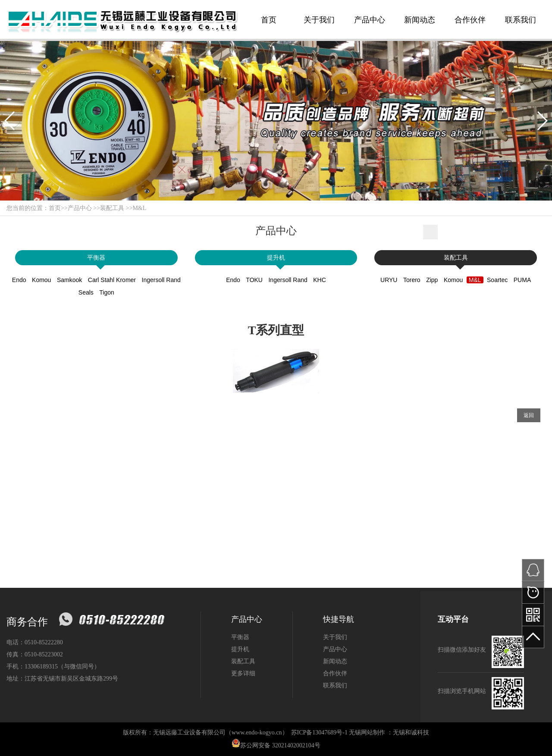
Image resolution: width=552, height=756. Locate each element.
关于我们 (319, 20)
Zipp (432, 280)
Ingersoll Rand (161, 280)
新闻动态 (420, 20)
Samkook (69, 280)
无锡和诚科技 (411, 732)
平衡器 (96, 258)
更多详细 (243, 673)
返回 (529, 415)
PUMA (522, 280)
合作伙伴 (470, 20)
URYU (389, 280)
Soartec (497, 280)
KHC (320, 280)
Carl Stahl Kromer (112, 280)
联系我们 (521, 20)
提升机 (276, 258)
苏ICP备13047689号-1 (319, 732)
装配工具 (112, 208)
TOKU (254, 280)
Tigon (107, 292)
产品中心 (370, 20)
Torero (412, 280)
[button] (10, 121)
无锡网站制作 (367, 732)
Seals (86, 292)
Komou (41, 280)
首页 (269, 20)
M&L (139, 208)
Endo (19, 280)
